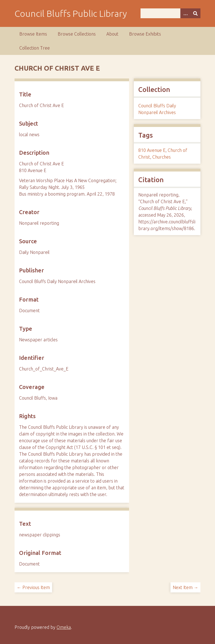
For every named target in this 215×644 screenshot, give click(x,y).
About (112, 34)
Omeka (64, 627)
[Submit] (195, 13)
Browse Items (33, 34)
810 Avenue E (152, 150)
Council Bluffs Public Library (71, 13)
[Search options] (185, 13)
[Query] (170, 13)
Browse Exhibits (145, 34)
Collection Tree (35, 48)
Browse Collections (77, 34)
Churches (162, 157)
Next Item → (185, 587)
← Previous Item (33, 587)
